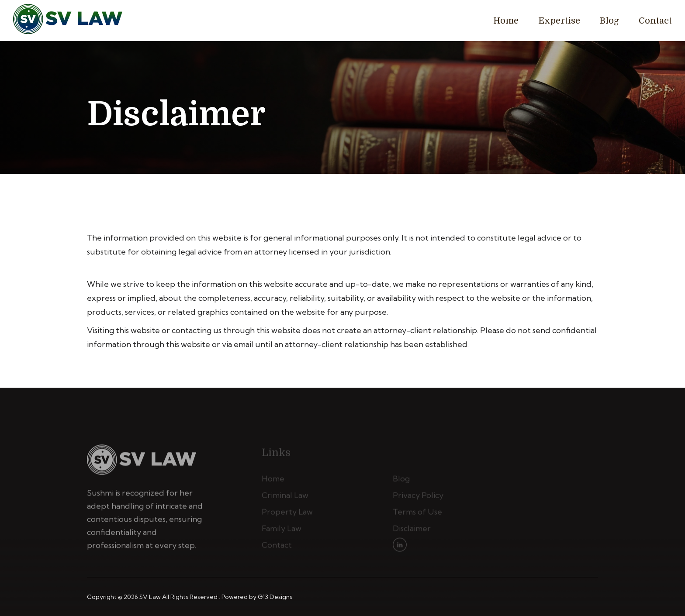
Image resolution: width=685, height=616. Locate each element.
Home (506, 21)
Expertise (559, 21)
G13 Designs (275, 597)
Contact (655, 21)
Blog (609, 21)
